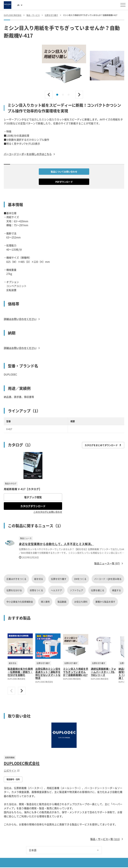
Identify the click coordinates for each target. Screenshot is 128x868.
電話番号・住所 (13, 779)
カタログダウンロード (33, 506)
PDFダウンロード (64, 182)
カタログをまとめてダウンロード (103, 445)
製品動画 (62, 602)
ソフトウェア (76, 590)
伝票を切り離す (59, 579)
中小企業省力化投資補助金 (20, 602)
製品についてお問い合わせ (64, 172)
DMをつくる (80, 579)
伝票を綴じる (98, 590)
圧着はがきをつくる (16, 579)
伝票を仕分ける (14, 590)
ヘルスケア (56, 590)
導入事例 (45, 602)
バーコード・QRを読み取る (108, 579)
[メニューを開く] (123, 5)
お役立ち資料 (81, 602)
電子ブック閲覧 (33, 497)
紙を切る (39, 579)
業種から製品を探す (105, 602)
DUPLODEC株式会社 (22, 763)
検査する (116, 590)
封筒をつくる (36, 590)
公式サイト (12, 771)
